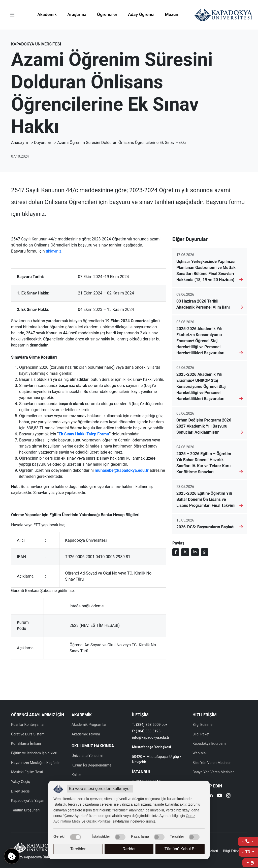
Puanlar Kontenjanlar (28, 725)
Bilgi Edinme (202, 725)
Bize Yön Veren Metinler (212, 763)
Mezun (172, 14)
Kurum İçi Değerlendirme (91, 765)
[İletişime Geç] (248, 841)
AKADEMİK (82, 715)
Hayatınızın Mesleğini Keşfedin (36, 763)
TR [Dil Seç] (248, 852)
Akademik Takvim (86, 734)
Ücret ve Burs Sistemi (28, 734)
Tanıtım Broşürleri (25, 810)
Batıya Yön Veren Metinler (213, 772)
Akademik (47, 14)
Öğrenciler (107, 14)
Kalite (76, 775)
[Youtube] (219, 796)
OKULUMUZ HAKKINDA (93, 746)
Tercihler (78, 849)
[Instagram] (228, 796)
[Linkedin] (211, 796)
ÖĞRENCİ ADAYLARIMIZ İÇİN (38, 715)
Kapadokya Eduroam (209, 744)
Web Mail (200, 753)
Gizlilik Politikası (99, 821)
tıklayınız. (54, 251)
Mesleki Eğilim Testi (27, 772)
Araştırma (77, 14)
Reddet (129, 849)
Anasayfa (20, 143)
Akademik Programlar (89, 725)
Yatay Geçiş (21, 782)
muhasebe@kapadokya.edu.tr (122, 470)
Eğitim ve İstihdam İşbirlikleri (34, 753)
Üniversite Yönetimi (87, 756)
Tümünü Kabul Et (180, 849)
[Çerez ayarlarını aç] (12, 856)
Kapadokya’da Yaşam (28, 801)
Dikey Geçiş (20, 791)
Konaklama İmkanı (26, 744)
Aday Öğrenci (141, 14)
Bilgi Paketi (201, 734)
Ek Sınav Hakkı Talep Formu (84, 434)
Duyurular (43, 143)
